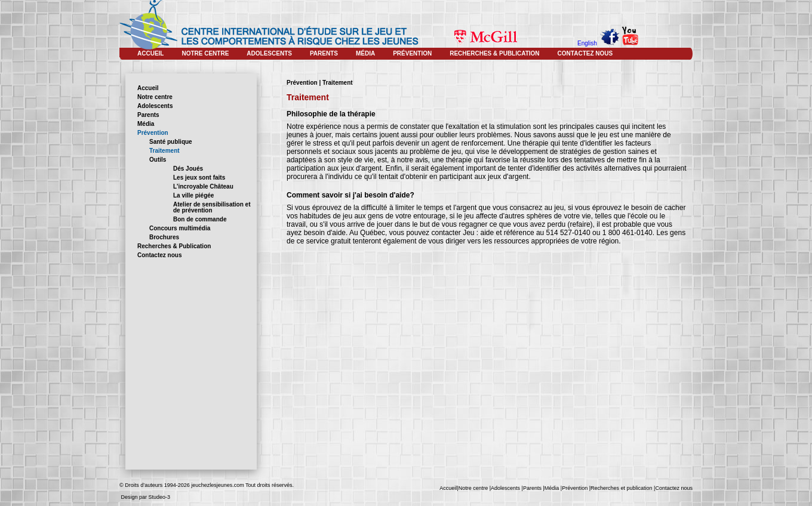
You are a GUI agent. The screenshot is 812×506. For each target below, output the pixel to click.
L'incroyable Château (203, 186)
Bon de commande (200, 219)
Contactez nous (159, 255)
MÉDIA (365, 53)
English (587, 43)
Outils (158, 160)
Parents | (534, 488)
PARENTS (324, 53)
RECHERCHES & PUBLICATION (494, 53)
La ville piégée (193, 195)
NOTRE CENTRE (205, 53)
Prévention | (576, 488)
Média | (553, 488)
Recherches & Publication (174, 246)
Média (146, 124)
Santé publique (171, 142)
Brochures (164, 237)
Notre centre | (475, 488)
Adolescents (155, 106)
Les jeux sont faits (199, 178)
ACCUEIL (150, 53)
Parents (148, 115)
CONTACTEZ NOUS (585, 53)
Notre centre (155, 97)
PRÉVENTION (412, 53)
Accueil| (449, 488)
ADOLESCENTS (269, 53)
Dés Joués (188, 169)
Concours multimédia (180, 228)
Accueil (148, 88)
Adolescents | (507, 488)
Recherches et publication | (623, 488)
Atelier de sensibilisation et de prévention (212, 207)
